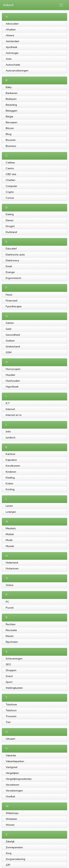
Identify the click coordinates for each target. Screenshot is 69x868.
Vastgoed (11, 767)
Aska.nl (8, 5)
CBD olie (11, 174)
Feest (9, 295)
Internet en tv (14, 415)
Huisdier (10, 375)
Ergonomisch (13, 278)
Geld (8, 329)
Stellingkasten (14, 688)
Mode (9, 540)
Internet (10, 409)
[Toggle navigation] (61, 5)
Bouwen (11, 140)
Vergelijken (12, 773)
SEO (8, 664)
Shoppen (11, 670)
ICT (8, 403)
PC (7, 602)
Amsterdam (12, 41)
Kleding (10, 478)
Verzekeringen (14, 791)
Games (10, 323)
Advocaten (12, 24)
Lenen (9, 506)
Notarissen (12, 568)
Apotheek (11, 47)
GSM (9, 352)
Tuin (8, 722)
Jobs (8, 431)
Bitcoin (10, 128)
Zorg (9, 853)
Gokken (10, 341)
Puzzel (10, 608)
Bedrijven (11, 99)
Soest (9, 676)
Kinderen (11, 472)
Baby (9, 87)
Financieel (12, 301)
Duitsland (11, 232)
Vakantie (11, 755)
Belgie (9, 116)
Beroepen (11, 122)
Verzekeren (12, 785)
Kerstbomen (13, 466)
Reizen (10, 636)
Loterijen (11, 512)
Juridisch (11, 437)
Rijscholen (12, 642)
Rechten (11, 624)
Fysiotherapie (14, 306)
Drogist (10, 226)
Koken (9, 483)
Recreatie (11, 630)
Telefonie (11, 704)
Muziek (10, 546)
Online (10, 585)
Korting (10, 489)
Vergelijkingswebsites (19, 779)
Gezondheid (13, 335)
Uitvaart (10, 739)
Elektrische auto (15, 255)
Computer (11, 186)
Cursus (10, 198)
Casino (10, 168)
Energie (10, 272)
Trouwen (11, 716)
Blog (9, 134)
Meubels (11, 528)
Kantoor (11, 454)
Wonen (10, 825)
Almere (10, 35)
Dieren (10, 220)
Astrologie (12, 53)
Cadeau (10, 162)
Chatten (10, 180)
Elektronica (12, 260)
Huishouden (13, 381)
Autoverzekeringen (17, 71)
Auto (9, 59)
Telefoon (11, 710)
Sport (9, 682)
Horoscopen (13, 369)
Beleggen (11, 111)
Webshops (12, 813)
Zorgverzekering (15, 859)
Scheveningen (14, 659)
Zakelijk (10, 841)
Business (11, 146)
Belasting (11, 105)
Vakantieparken (15, 761)
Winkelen (11, 819)
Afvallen (11, 29)
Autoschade (13, 65)
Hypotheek (12, 387)
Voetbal (10, 796)
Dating (10, 214)
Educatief (11, 248)
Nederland (12, 563)
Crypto (10, 192)
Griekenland (13, 346)
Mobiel (10, 534)
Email (9, 266)
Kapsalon (11, 460)
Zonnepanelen (14, 847)
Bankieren (12, 93)
